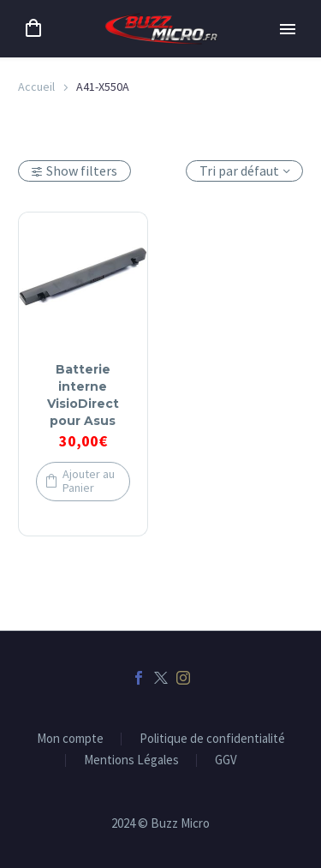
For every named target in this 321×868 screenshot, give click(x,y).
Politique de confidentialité (212, 739)
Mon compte (70, 739)
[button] (83, 482)
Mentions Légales (131, 760)
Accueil (36, 87)
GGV (226, 760)
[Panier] (33, 29)
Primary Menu (288, 29)
